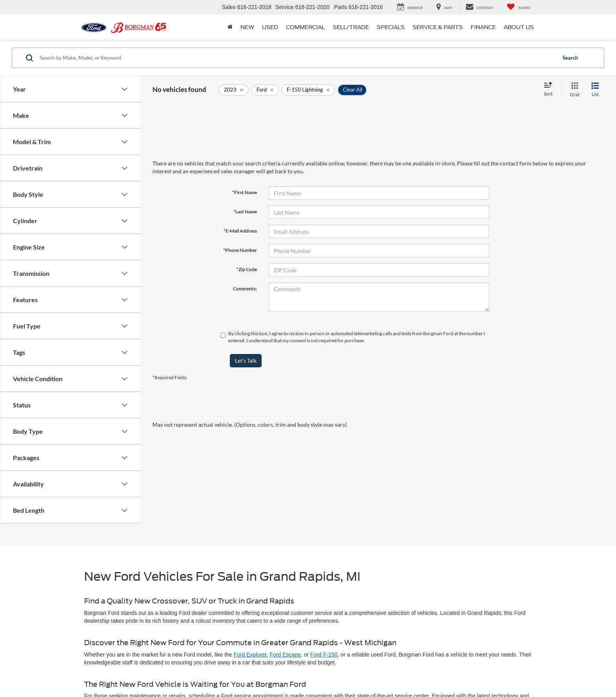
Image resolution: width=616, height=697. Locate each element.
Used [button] (270, 27)
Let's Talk (246, 360)
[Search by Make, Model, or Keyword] (297, 58)
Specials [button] (391, 27)
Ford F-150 (324, 655)
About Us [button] (519, 27)
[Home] (230, 27)
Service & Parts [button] (438, 27)
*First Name (245, 192)
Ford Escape (285, 655)
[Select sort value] (550, 90)
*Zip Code (247, 269)
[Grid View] (573, 90)
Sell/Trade (351, 27)
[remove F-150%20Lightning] (308, 90)
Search (570, 58)
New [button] (247, 27)
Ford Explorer (250, 655)
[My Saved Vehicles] (518, 7)
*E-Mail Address (240, 231)
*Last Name (245, 212)
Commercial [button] (305, 27)
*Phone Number (240, 250)
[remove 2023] (234, 90)
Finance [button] (483, 27)
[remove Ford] (265, 90)
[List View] (595, 90)
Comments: (245, 289)
